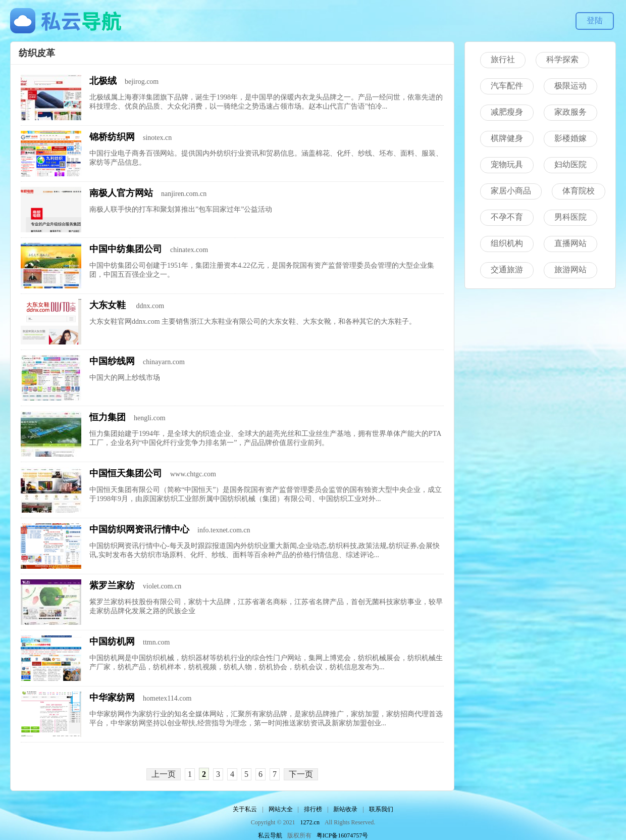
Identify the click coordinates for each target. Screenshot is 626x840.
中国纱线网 (112, 361)
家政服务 (570, 112)
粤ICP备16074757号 (343, 835)
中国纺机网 (112, 641)
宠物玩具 (507, 164)
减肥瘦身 (507, 112)
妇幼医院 (570, 164)
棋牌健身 (507, 138)
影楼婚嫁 (570, 138)
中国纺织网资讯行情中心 (139, 529)
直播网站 (570, 243)
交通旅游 (507, 269)
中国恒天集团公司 (126, 473)
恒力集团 (108, 417)
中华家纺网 (112, 698)
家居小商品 (511, 191)
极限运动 (570, 86)
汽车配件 (507, 86)
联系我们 (381, 809)
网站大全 (281, 809)
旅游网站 (570, 269)
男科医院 (570, 217)
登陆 (595, 20)
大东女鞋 (109, 305)
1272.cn (310, 822)
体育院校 (579, 191)
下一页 (301, 774)
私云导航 (270, 835)
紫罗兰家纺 (112, 585)
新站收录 (345, 809)
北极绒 (103, 81)
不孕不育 (507, 217)
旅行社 (503, 59)
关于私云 (245, 809)
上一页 (164, 774)
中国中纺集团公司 (126, 249)
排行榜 (313, 809)
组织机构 (507, 243)
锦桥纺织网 (112, 137)
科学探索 (562, 59)
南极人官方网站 (121, 193)
